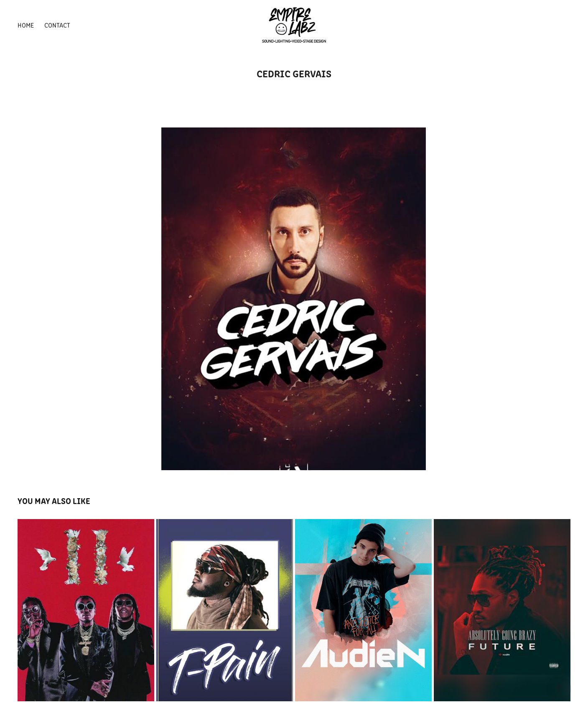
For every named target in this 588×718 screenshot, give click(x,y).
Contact (57, 25)
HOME (26, 25)
